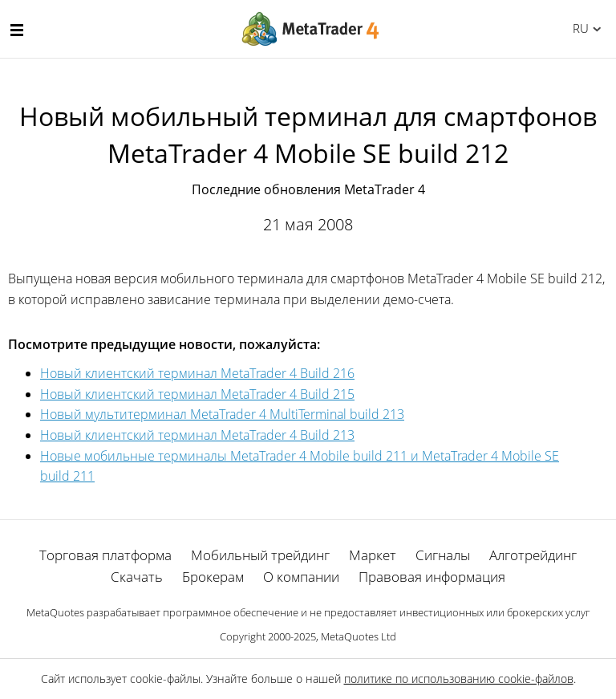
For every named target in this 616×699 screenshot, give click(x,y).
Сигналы (443, 555)
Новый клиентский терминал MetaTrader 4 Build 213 (197, 435)
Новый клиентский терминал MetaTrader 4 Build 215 (197, 394)
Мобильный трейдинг (260, 555)
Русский (578, 28)
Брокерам (213, 577)
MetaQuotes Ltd (359, 636)
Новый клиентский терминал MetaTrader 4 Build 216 (197, 373)
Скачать (137, 577)
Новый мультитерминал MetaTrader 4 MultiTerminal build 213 (222, 414)
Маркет (373, 555)
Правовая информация (432, 577)
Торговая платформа (105, 555)
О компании (301, 577)
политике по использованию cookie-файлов (459, 679)
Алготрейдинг (533, 555)
